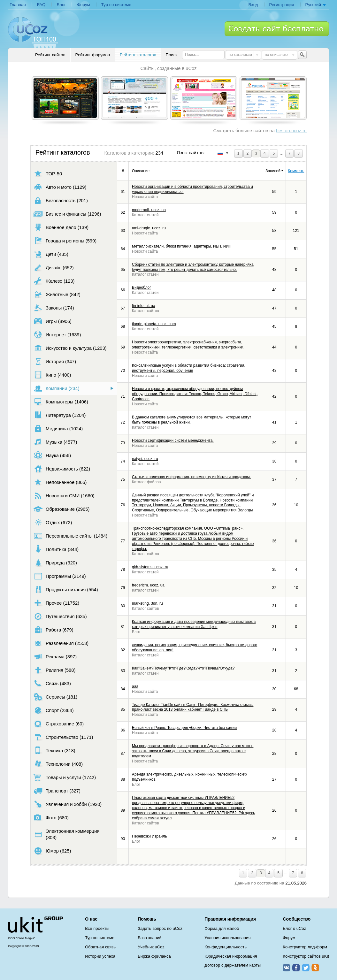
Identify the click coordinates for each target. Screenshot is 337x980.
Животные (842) (57, 294)
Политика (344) (56, 549)
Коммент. (296, 171)
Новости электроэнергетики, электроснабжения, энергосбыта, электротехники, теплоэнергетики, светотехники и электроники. (188, 345)
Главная (18, 5)
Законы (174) (54, 308)
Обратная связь (100, 947)
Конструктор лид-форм (305, 947)
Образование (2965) (61, 509)
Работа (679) (54, 630)
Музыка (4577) (55, 442)
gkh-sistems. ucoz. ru (150, 567)
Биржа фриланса (154, 956)
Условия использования (227, 938)
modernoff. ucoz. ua (149, 210)
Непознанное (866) (60, 482)
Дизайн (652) (54, 268)
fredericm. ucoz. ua (148, 585)
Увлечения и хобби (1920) (68, 804)
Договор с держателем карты (233, 965)
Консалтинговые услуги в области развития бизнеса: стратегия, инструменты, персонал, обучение (189, 368)
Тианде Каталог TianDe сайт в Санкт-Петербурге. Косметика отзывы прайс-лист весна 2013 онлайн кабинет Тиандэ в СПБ (193, 707)
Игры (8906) (53, 321)
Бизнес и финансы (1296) (67, 214)
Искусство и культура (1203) (70, 348)
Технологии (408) (58, 764)
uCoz (35, 925)
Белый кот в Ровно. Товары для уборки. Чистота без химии (184, 728)
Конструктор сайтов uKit (306, 956)
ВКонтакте (287, 968)
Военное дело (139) (61, 227)
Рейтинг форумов (93, 55)
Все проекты (97, 928)
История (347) (55, 361)
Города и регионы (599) (65, 241)
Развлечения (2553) (61, 643)
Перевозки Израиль (149, 836)
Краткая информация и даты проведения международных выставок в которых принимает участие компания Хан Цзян (194, 624)
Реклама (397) (55, 657)
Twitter (306, 968)
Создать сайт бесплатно (277, 29)
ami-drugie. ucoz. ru (149, 228)
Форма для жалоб (222, 928)
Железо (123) (54, 281)
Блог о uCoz (294, 928)
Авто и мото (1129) (60, 187)
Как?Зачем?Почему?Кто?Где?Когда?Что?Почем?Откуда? (183, 668)
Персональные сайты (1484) (70, 536)
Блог (61, 5)
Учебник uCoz (151, 947)
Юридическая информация (231, 956)
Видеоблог (142, 287)
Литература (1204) (60, 415)
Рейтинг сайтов (50, 55)
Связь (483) (52, 683)
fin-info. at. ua (144, 306)
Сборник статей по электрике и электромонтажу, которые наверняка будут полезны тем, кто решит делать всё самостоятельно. (193, 267)
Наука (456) (52, 455)
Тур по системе (116, 5)
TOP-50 (48, 174)
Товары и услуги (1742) (65, 777)
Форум (84, 5)
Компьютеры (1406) (61, 402)
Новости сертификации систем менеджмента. (173, 440)
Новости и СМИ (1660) (64, 496)
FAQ (41, 5)
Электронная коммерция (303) (66, 834)
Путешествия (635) (60, 616)
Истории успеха (100, 956)
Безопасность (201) (61, 200)
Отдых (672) (53, 522)
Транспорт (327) (57, 791)
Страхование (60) (59, 724)
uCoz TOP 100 (33, 32)
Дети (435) (51, 254)
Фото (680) (51, 818)
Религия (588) (54, 670)
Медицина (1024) (58, 429)
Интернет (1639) (57, 335)
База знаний (150, 938)
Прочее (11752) (56, 603)
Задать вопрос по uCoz (160, 928)
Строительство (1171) (63, 737)
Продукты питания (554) (66, 590)
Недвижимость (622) (62, 469)
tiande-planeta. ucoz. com (154, 324)
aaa (135, 686)
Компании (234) (57, 388)
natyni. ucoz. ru (145, 459)
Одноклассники (315, 968)
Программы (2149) (60, 576)
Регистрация (282, 5)
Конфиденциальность (226, 947)
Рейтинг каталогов (138, 55)
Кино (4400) (52, 375)
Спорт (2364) (54, 710)
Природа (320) (55, 563)
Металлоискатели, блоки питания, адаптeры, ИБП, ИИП (182, 246)
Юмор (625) (52, 851)
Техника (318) (54, 750)
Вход (253, 5)
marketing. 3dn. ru (147, 603)
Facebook (296, 968)
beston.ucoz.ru (291, 131)
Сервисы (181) (55, 697)
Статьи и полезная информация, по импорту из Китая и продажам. (191, 477)
